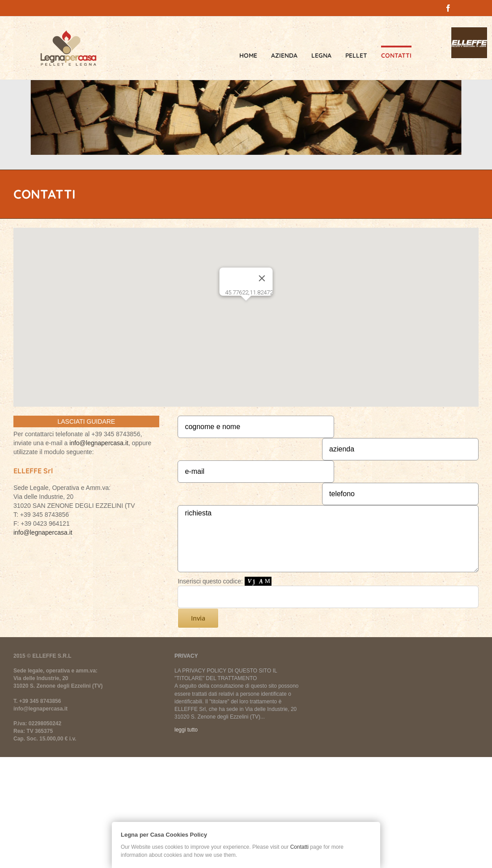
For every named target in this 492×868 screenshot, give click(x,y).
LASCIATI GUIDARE (86, 421)
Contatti (299, 847)
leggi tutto (186, 730)
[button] (246, 309)
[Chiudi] (262, 278)
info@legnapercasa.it (99, 443)
